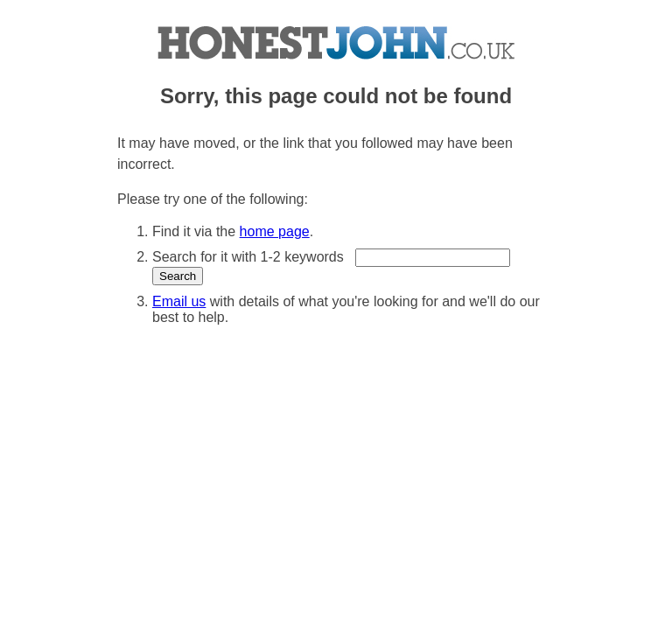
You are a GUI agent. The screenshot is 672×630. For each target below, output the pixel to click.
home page (275, 231)
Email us (179, 301)
